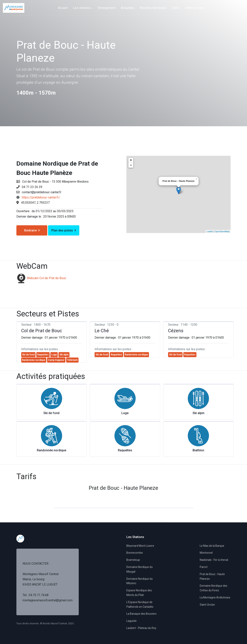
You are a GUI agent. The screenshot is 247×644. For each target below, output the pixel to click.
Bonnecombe (135, 553)
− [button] (131, 165)
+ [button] (131, 160)
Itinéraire (32, 230)
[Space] (17, 8)
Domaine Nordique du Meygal (140, 569)
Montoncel (206, 553)
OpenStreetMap (222, 231)
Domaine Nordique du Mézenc (140, 581)
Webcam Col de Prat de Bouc (47, 278)
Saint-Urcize (207, 605)
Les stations (83, 8)
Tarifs (176, 8)
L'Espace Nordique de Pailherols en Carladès (140, 604)
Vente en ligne (195, 8)
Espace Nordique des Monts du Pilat (139, 593)
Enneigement (107, 8)
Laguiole (132, 621)
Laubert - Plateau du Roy (141, 628)
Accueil (63, 8)
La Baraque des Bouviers (141, 614)
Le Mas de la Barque (212, 546)
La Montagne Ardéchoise (215, 597)
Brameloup (133, 560)
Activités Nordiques (153, 8)
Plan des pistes (64, 230)
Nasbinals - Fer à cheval (214, 560)
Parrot (204, 567)
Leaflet (210, 231)
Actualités (128, 8)
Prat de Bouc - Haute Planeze (212, 576)
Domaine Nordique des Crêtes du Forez (214, 588)
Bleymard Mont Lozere (140, 546)
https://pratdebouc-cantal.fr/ (41, 197)
